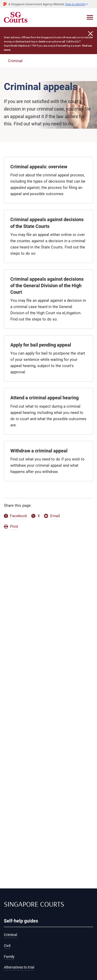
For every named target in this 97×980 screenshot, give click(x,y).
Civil (7, 946)
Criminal (15, 61)
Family (9, 957)
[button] (77, 4)
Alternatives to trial (19, 967)
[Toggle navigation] (90, 17)
